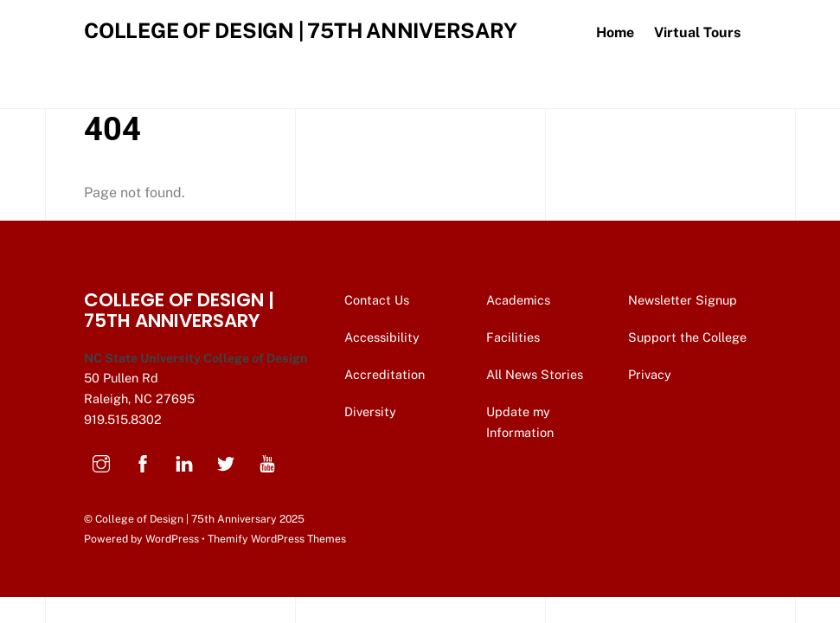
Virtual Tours (697, 32)
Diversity (370, 411)
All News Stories (535, 374)
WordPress (172, 539)
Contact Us (378, 300)
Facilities (513, 337)
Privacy (651, 374)
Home (615, 32)
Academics (518, 300)
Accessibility (382, 337)
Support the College (689, 337)
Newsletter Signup (684, 300)
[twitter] (226, 462)
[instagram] (101, 462)
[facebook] (143, 462)
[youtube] (267, 462)
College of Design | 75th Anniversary (186, 519)
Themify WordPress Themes (277, 539)
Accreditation (385, 374)
